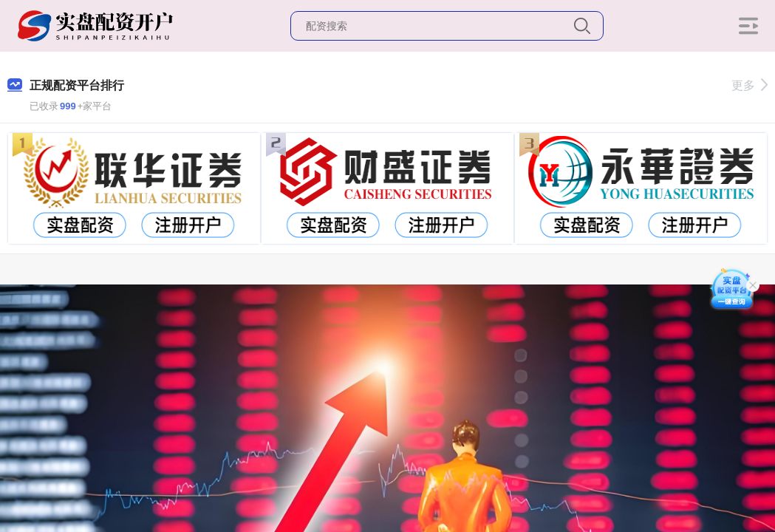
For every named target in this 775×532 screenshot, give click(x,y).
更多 (750, 85)
